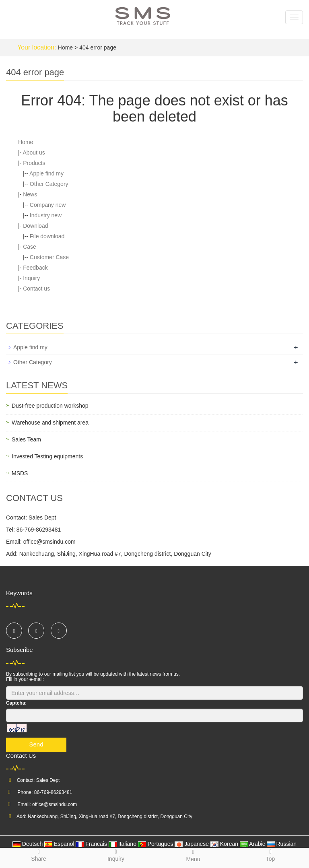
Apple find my (46, 173)
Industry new (46, 215)
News (30, 194)
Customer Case (49, 257)
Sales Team (26, 439)
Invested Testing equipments (47, 456)
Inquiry (31, 278)
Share (39, 855)
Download (35, 226)
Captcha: (16, 703)
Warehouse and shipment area (50, 423)
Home (65, 47)
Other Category (49, 184)
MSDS (20, 473)
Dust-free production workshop (50, 406)
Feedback (35, 268)
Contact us (36, 289)
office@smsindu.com (55, 804)
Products (34, 163)
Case (30, 247)
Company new (48, 205)
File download (47, 236)
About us (34, 153)
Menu (193, 855)
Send (36, 744)
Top (270, 855)
